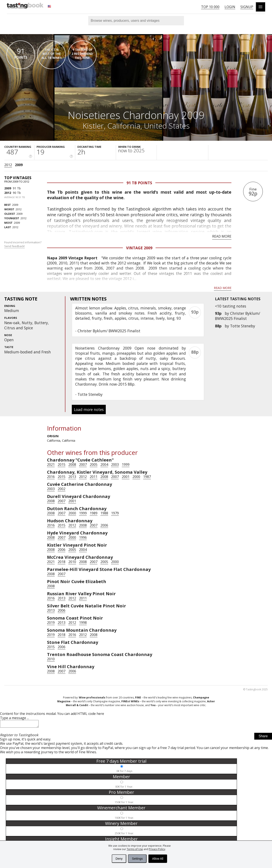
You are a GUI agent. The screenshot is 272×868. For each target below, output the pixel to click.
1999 (126, 464)
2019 (51, 623)
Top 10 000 (210, 7)
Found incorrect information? (23, 244)
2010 (72, 562)
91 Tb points (139, 183)
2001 (126, 477)
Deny (119, 859)
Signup (247, 7)
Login (230, 7)
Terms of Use (135, 849)
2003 (115, 464)
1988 (104, 513)
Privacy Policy (157, 849)
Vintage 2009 (139, 248)
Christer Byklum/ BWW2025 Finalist (237, 316)
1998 (83, 623)
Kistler (93, 126)
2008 (72, 464)
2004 (104, 464)
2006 (104, 525)
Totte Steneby (243, 326)
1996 (83, 537)
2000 (136, 477)
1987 (147, 477)
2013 (72, 477)
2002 (62, 489)
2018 (62, 562)
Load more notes (89, 409)
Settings (137, 859)
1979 (115, 513)
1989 (94, 513)
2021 (51, 464)
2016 (51, 477)
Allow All (158, 859)
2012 (8, 165)
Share (263, 737)
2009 (19, 165)
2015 (62, 464)
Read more (222, 236)
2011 (94, 477)
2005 (94, 464)
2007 (83, 464)
